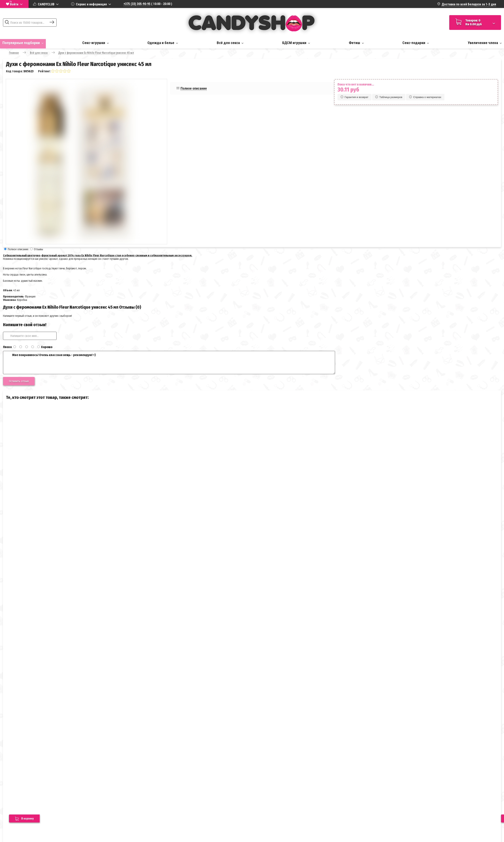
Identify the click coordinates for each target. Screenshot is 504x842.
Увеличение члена (485, 43)
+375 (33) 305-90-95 (137, 4)
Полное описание (194, 88)
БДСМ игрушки (296, 43)
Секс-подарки (416, 43)
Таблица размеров (389, 97)
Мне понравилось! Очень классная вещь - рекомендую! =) (169, 363)
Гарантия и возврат (354, 97)
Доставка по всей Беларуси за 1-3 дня (469, 4)
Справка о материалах (425, 97)
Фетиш (356, 43)
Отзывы (38, 249)
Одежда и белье (163, 43)
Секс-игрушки (96, 43)
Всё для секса (230, 43)
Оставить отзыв (19, 381)
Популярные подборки (23, 43)
